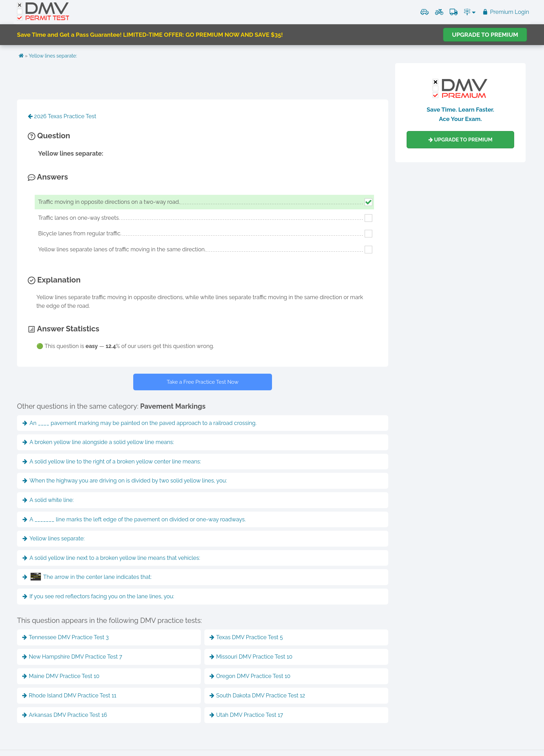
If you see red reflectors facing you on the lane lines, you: (98, 596)
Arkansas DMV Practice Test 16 (65, 715)
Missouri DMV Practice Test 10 (251, 657)
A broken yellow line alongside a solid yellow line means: (98, 442)
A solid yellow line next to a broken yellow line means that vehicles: (111, 558)
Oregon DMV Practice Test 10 (250, 676)
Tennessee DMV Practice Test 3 (65, 637)
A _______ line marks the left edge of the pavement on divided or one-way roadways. (134, 519)
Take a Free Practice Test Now (203, 382)
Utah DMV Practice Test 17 (246, 715)
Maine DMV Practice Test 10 (61, 676)
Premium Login (505, 12)
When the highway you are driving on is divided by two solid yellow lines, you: (125, 481)
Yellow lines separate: (53, 56)
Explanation (54, 280)
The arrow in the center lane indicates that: (87, 577)
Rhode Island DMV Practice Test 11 (69, 696)
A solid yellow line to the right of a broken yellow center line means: (112, 462)
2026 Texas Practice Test (62, 116)
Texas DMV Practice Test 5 (246, 637)
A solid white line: (48, 500)
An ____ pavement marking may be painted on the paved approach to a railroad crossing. (139, 423)
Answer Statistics (63, 329)
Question (49, 136)
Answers (48, 177)
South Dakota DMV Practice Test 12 (257, 696)
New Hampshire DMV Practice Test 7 (72, 657)
